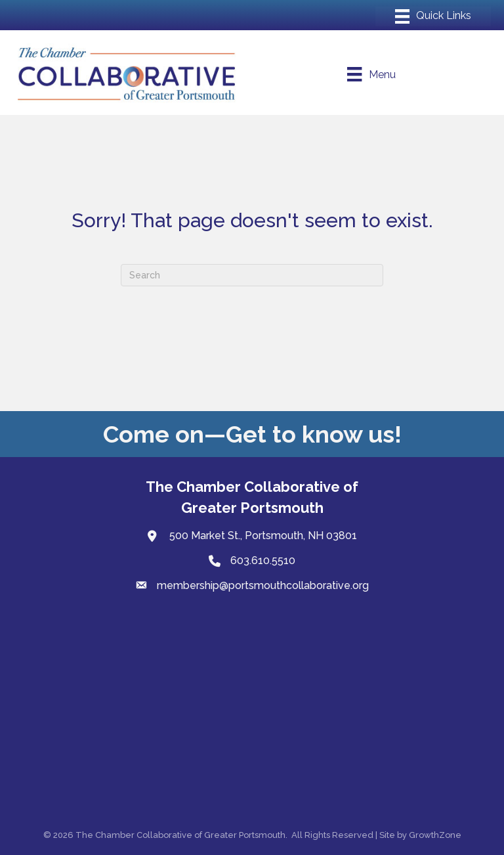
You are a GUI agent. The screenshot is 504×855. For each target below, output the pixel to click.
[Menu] (433, 16)
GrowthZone (435, 835)
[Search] (252, 275)
